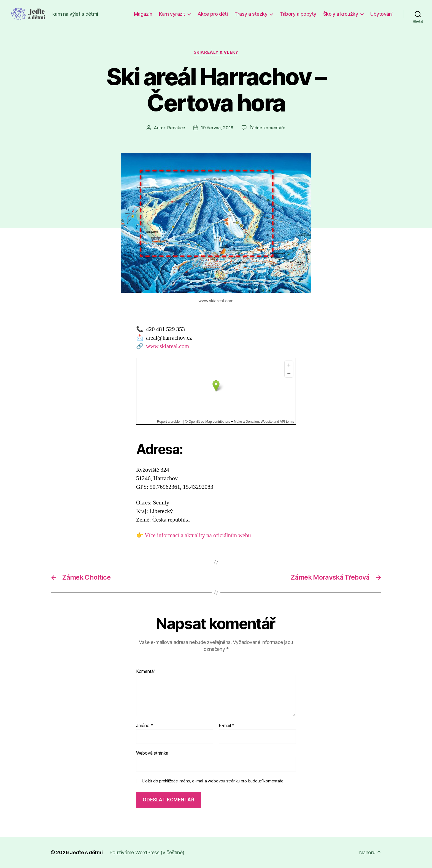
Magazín (143, 14)
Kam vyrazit (172, 14)
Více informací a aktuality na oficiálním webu (198, 535)
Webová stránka (152, 753)
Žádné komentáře (267, 128)
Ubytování (381, 14)
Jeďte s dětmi (86, 852)
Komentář (146, 672)
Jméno (145, 726)
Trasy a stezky (251, 14)
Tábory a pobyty (298, 14)
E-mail (227, 726)
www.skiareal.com (167, 346)
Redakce (176, 128)
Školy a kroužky (341, 14)
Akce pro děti (213, 14)
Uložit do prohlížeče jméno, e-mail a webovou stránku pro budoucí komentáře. (213, 781)
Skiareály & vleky (216, 52)
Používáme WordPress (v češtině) (147, 852)
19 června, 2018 (217, 128)
